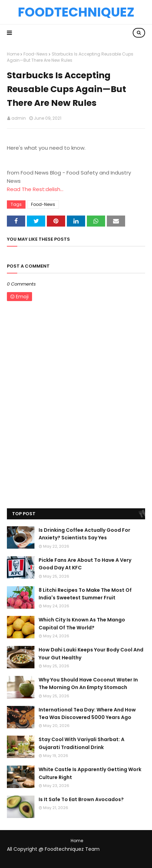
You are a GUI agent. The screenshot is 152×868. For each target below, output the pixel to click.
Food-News (36, 54)
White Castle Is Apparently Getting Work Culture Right (90, 773)
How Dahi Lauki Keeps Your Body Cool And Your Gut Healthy (91, 654)
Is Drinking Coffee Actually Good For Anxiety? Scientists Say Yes (84, 534)
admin (19, 118)
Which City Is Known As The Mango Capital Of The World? (82, 623)
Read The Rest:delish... (35, 189)
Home (13, 54)
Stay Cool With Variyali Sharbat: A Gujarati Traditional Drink (82, 743)
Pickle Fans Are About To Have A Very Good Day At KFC (85, 564)
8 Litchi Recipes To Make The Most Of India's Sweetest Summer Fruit (85, 594)
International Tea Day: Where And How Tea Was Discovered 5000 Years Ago (87, 714)
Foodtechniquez (76, 12)
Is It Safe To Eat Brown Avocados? (81, 799)
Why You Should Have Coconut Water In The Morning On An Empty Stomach (88, 684)
